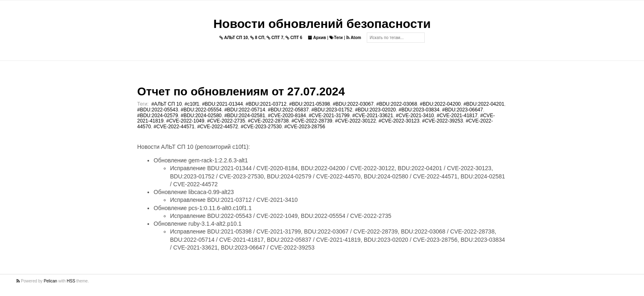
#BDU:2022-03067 (353, 104)
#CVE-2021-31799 (329, 116)
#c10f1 (192, 104)
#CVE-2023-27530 (261, 127)
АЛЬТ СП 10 (234, 38)
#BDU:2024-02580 (201, 116)
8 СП (257, 38)
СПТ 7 (275, 38)
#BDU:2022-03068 (397, 104)
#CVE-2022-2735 (226, 121)
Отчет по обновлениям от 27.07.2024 (241, 91)
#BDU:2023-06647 (463, 110)
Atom (354, 38)
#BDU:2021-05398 (309, 104)
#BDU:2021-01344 (222, 104)
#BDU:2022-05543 (158, 110)
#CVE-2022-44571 (174, 127)
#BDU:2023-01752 (332, 110)
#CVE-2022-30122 (355, 121)
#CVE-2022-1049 (185, 121)
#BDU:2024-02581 (245, 116)
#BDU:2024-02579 (158, 116)
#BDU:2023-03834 (419, 110)
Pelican (50, 281)
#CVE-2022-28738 (268, 121)
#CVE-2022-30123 (399, 121)
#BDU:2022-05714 (245, 110)
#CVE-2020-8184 (287, 116)
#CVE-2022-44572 (217, 127)
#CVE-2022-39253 (443, 121)
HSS (71, 281)
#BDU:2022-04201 (484, 104)
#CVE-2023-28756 (305, 127)
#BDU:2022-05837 (288, 110)
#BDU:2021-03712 (266, 104)
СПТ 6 (294, 38)
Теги (336, 38)
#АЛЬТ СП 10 (166, 104)
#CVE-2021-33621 (373, 116)
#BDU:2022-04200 (440, 104)
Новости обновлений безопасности (322, 24)
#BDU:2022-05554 (201, 110)
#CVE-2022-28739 (312, 121)
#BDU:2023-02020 (375, 110)
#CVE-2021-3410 (415, 116)
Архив (317, 38)
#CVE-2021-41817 (457, 116)
